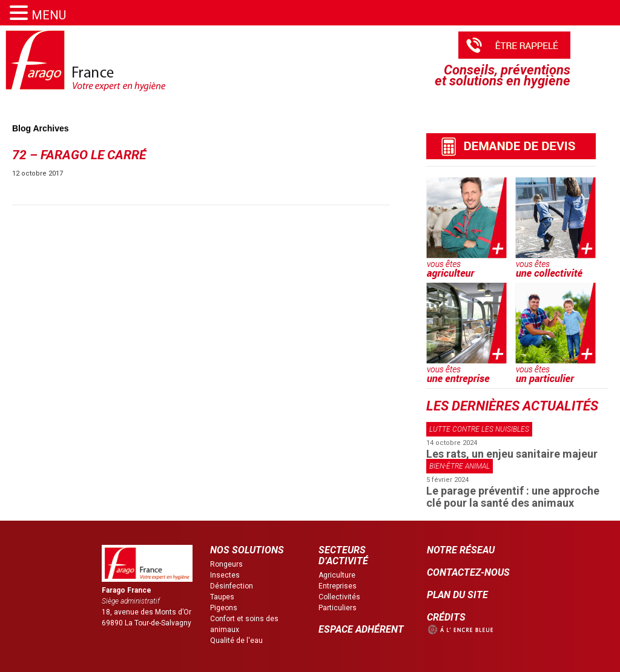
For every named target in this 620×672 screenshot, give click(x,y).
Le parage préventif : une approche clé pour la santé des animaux (513, 497)
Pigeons (224, 608)
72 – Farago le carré (79, 155)
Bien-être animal (460, 466)
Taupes (222, 597)
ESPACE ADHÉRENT (361, 629)
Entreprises (338, 586)
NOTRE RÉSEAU (461, 550)
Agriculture (337, 575)
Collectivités (339, 597)
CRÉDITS (446, 617)
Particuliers (338, 608)
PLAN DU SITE (457, 595)
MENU (49, 15)
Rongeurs (226, 564)
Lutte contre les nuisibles (479, 429)
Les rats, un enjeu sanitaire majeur (512, 454)
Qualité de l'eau (236, 641)
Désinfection (232, 586)
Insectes (225, 575)
